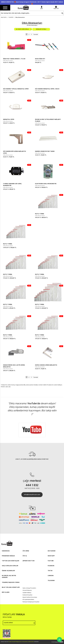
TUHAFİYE (11, 17)
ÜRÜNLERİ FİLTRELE (41, 29)
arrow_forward (34, 623)
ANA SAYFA (4, 17)
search (62, 13)
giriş (42, 7)
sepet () (56, 7)
